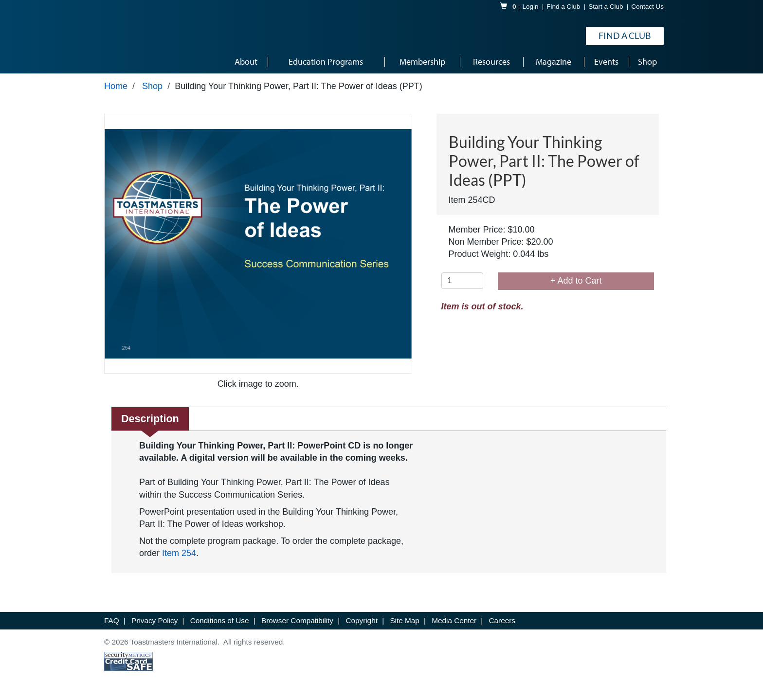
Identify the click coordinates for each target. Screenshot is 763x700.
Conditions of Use (221, 620)
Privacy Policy (155, 620)
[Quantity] (463, 281)
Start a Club (606, 7)
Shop (152, 86)
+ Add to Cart (576, 281)
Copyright (363, 620)
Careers (502, 620)
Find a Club (563, 7)
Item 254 (179, 553)
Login (531, 7)
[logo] (133, 36)
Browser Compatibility (298, 620)
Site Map (406, 620)
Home (116, 86)
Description (150, 419)
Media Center (455, 620)
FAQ (113, 620)
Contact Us (647, 7)
